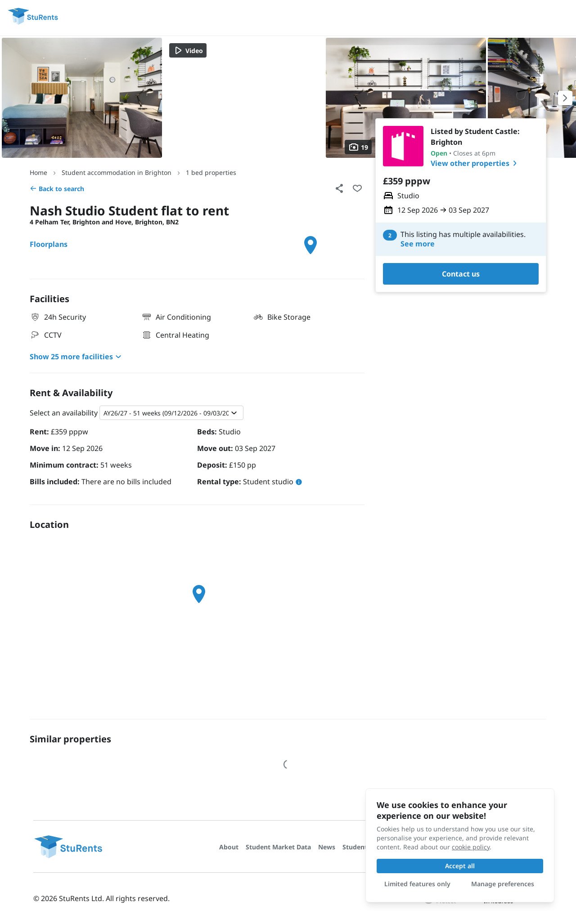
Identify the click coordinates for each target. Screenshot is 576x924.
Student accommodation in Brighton (117, 172)
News (327, 847)
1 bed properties (211, 172)
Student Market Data (278, 847)
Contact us (461, 274)
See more (418, 244)
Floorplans (49, 244)
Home (38, 172)
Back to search (57, 189)
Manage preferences (503, 884)
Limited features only (417, 884)
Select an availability (64, 413)
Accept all (460, 866)
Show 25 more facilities (77, 357)
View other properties (475, 163)
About (229, 847)
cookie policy (471, 847)
